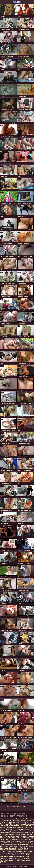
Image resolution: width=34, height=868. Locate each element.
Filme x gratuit (26, 843)
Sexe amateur (25, 831)
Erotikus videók (22, 855)
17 (24, 807)
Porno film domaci (27, 833)
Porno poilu (7, 840)
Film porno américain (12, 836)
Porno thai (4, 860)
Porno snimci (11, 850)
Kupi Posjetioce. (22, 866)
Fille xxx (17, 831)
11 (20, 807)
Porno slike (4, 834)
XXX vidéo (7, 843)
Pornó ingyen (10, 829)
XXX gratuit (16, 840)
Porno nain (24, 840)
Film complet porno (22, 829)
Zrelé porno (21, 838)
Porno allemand (19, 845)
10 (19, 807)
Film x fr (21, 853)
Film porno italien (10, 852)
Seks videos (4, 848)
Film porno (9, 857)
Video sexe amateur (24, 826)
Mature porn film (14, 860)
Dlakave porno (11, 838)
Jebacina (12, 822)
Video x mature (27, 846)
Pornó (27, 841)
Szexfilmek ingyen (7, 831)
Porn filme (18, 846)
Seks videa (27, 821)
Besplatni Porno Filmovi (14, 821)
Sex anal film (13, 848)
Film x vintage (20, 841)
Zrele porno (17, 2)
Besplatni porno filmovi (8, 827)
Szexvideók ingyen (22, 822)
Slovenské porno (27, 858)
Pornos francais (19, 857)
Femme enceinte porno (25, 852)
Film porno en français (17, 824)
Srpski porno (28, 819)
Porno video (30, 824)
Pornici (2, 821)
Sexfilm (21, 848)
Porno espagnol (12, 853)
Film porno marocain (13, 858)
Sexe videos (12, 855)
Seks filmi (19, 819)
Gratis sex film (22, 827)
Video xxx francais (6, 845)
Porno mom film (22, 850)
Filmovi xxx (22, 834)
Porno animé (15, 833)
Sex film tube (13, 834)
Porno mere (16, 843)
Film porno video (7, 846)
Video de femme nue (8, 819)
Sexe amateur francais (8, 826)
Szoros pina (4, 822)
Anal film (3, 853)
